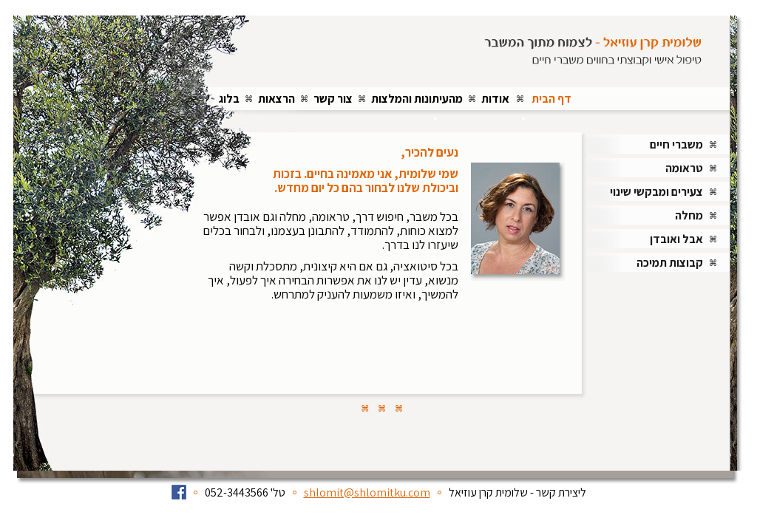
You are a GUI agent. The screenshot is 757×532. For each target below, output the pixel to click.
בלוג (229, 99)
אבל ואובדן (676, 239)
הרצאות (276, 99)
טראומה (684, 168)
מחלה (689, 215)
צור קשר (333, 99)
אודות (495, 99)
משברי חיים (676, 144)
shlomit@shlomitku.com (367, 492)
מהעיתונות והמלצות (417, 99)
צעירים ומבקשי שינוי (656, 192)
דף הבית (551, 99)
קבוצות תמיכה (670, 263)
